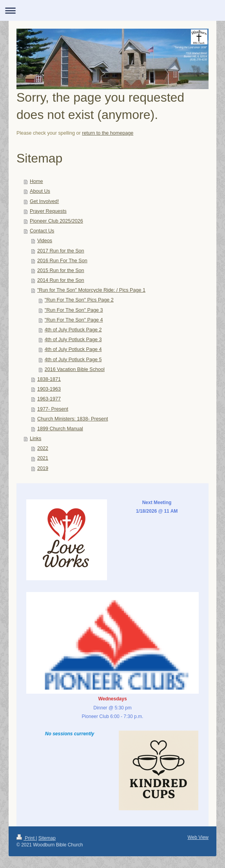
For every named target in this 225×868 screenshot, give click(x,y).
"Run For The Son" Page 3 (74, 310)
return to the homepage (108, 133)
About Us (40, 191)
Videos (45, 241)
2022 (43, 448)
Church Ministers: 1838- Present (73, 419)
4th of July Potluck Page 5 (73, 360)
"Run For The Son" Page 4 (74, 320)
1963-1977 (49, 399)
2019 (43, 468)
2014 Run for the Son (61, 280)
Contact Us (42, 231)
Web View (198, 837)
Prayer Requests (48, 211)
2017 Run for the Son (61, 251)
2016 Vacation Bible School (75, 369)
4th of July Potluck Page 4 (73, 349)
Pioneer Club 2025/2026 (56, 221)
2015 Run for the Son (61, 270)
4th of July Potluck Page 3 (73, 340)
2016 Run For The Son (62, 261)
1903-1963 (49, 389)
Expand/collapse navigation (112, 10)
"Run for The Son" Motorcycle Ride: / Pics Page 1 (91, 290)
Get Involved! (44, 201)
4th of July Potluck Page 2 (73, 330)
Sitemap (47, 838)
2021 (43, 458)
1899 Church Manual (60, 429)
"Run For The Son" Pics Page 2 (79, 300)
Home (36, 181)
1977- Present (53, 409)
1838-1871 (49, 379)
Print (26, 838)
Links (35, 439)
